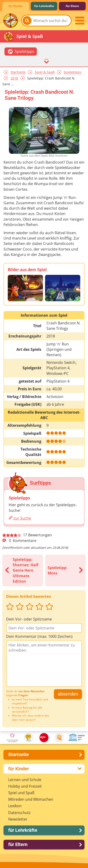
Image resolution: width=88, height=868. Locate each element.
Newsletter (18, 819)
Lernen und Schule (25, 780)
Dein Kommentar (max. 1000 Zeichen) (39, 636)
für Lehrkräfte (44, 6)
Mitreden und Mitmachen (31, 799)
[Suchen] (27, 21)
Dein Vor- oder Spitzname (29, 619)
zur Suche (22, 518)
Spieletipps (72, 72)
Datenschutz (19, 813)
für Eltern (72, 6)
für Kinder (16, 6)
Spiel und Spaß (21, 793)
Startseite (18, 72)
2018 (14, 78)
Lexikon (15, 806)
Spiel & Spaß (45, 72)
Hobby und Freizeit (25, 786)
